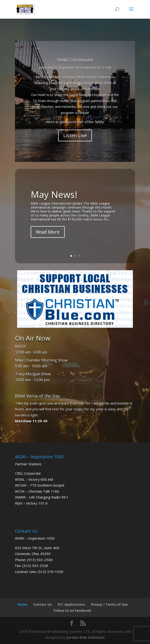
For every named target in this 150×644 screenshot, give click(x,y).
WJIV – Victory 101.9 (31, 503)
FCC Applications (71, 604)
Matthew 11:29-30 (31, 421)
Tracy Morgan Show (33, 374)
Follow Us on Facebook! (73, 610)
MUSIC (21, 346)
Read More (48, 233)
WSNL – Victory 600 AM (34, 479)
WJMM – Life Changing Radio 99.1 (42, 497)
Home (22, 604)
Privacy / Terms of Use (109, 604)
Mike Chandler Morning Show (41, 360)
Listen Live (75, 135)
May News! (54, 195)
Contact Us (42, 604)
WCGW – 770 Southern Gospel (40, 485)
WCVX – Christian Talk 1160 (37, 491)
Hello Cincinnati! (75, 60)
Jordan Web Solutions (86, 637)
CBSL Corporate (28, 473)
